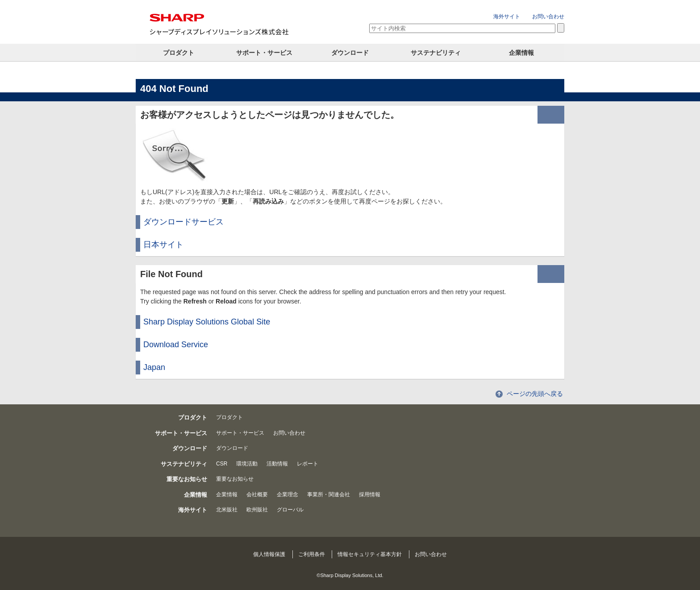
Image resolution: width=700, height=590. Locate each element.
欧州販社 (257, 510)
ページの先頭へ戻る (535, 394)
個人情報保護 (269, 554)
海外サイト (507, 17)
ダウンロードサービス (183, 222)
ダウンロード (350, 53)
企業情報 (521, 53)
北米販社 (227, 510)
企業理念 (287, 494)
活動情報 (277, 464)
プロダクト (179, 53)
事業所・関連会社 (329, 494)
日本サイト (163, 245)
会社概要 (257, 494)
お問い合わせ (548, 17)
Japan (154, 367)
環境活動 (247, 464)
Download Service (176, 345)
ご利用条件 (312, 554)
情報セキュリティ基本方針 (370, 554)
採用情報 (370, 494)
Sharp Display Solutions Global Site (207, 322)
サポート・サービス (264, 53)
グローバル (290, 510)
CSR (222, 464)
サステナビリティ (436, 53)
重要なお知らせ (235, 479)
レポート (308, 464)
